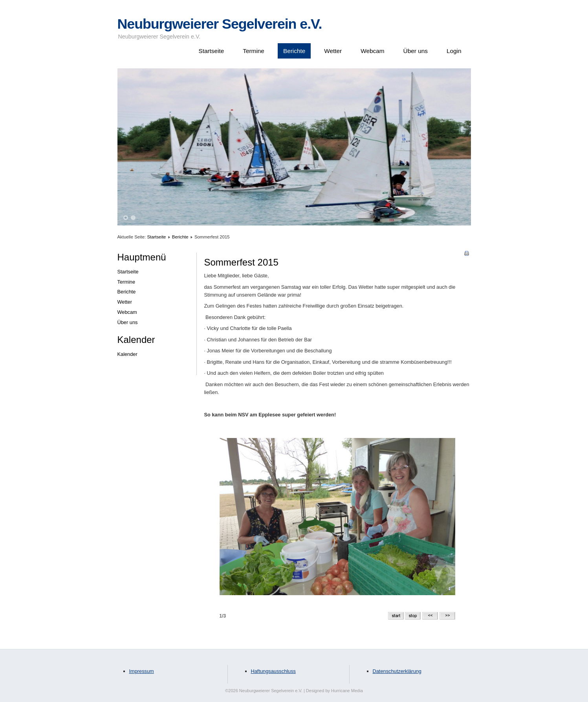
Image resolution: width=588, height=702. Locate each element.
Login (454, 51)
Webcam (372, 51)
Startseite (211, 51)
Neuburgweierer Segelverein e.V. (220, 24)
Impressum (142, 671)
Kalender (127, 354)
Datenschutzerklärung (397, 671)
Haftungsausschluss (274, 671)
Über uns (416, 51)
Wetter (333, 51)
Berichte (294, 51)
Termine (254, 51)
